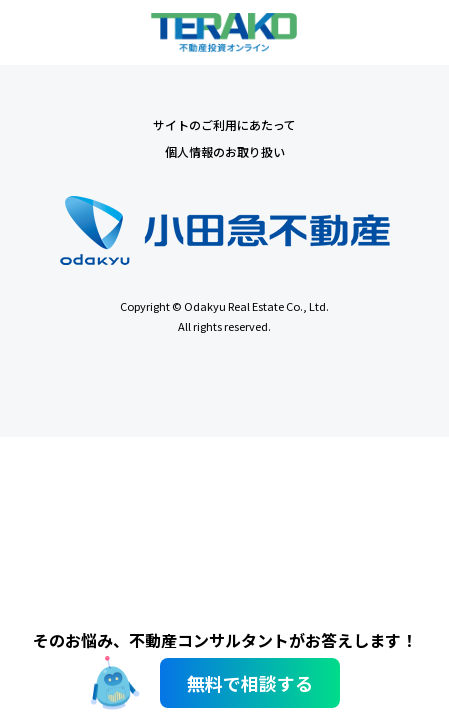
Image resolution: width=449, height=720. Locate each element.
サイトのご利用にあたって (224, 124)
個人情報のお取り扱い (225, 151)
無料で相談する (250, 683)
